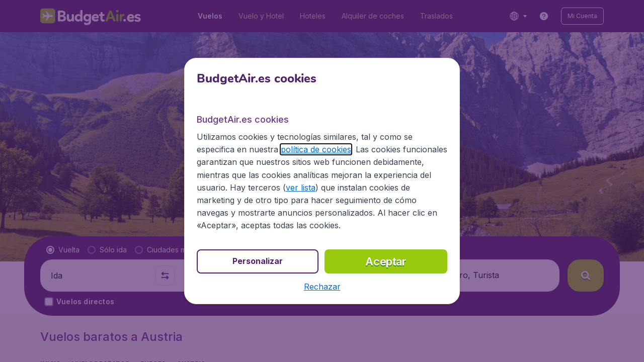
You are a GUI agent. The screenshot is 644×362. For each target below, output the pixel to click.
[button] (322, 281)
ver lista (213, 194)
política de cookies (270, 156)
